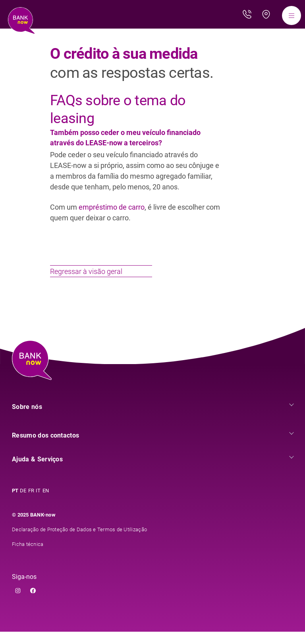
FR (31, 503)
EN (46, 503)
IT (38, 503)
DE (23, 503)
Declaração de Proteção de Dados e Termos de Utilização (79, 542)
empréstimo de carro (112, 207)
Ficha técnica (28, 556)
